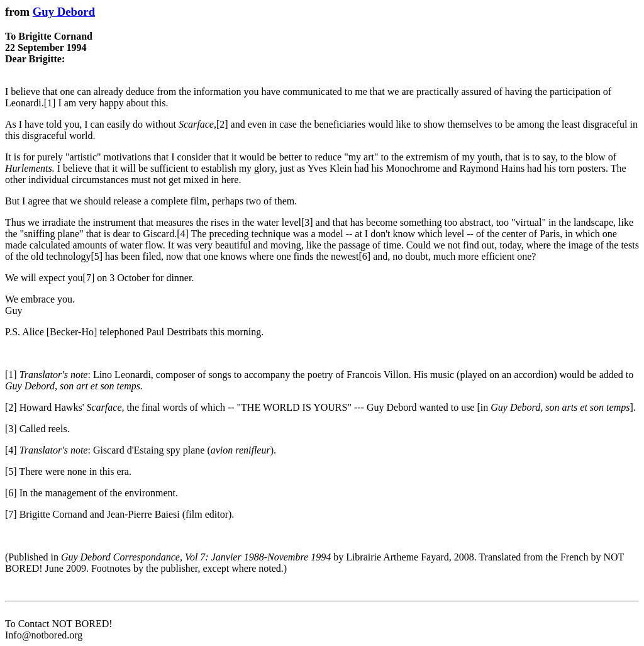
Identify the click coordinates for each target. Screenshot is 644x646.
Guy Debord (64, 12)
